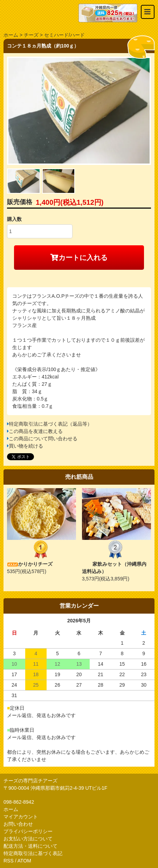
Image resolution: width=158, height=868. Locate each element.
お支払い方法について (28, 839)
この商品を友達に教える (36, 431)
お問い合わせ (18, 824)
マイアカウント (21, 817)
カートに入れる (79, 258)
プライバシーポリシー (28, 831)
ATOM (24, 861)
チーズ (31, 35)
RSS (9, 861)
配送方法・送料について (30, 846)
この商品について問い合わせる (43, 439)
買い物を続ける (26, 446)
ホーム (11, 35)
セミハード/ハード (64, 35)
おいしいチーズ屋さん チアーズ (41, 13)
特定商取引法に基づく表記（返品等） (50, 424)
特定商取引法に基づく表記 (33, 853)
